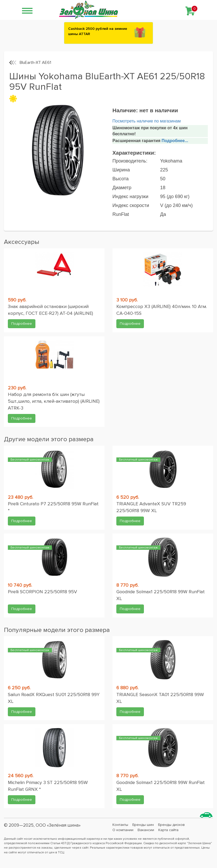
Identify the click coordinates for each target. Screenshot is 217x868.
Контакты (120, 825)
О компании (123, 830)
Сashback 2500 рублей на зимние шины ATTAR (98, 31)
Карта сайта (168, 830)
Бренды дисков (171, 825)
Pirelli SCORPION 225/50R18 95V (42, 592)
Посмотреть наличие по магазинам (147, 121)
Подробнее (22, 324)
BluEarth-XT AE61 (35, 63)
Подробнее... (174, 141)
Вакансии (146, 830)
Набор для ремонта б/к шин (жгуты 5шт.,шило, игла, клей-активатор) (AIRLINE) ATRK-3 (54, 401)
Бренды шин (143, 825)
